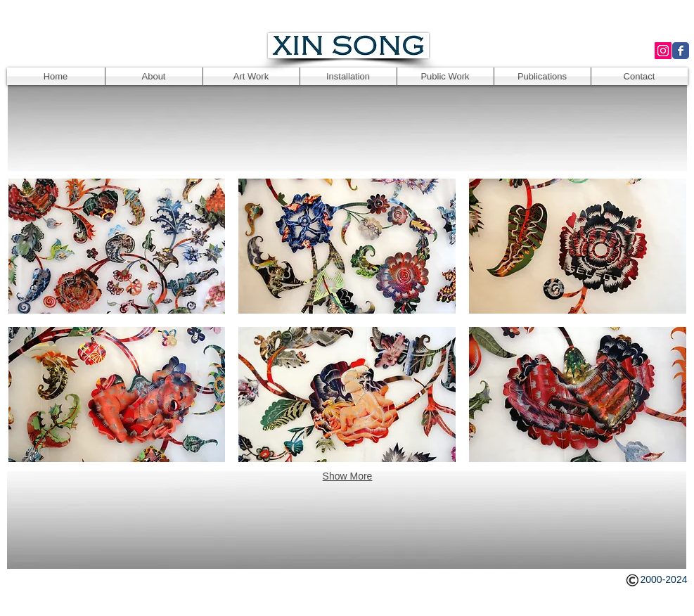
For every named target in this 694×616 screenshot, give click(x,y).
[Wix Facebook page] (681, 51)
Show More (348, 476)
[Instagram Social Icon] (663, 51)
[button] (117, 246)
